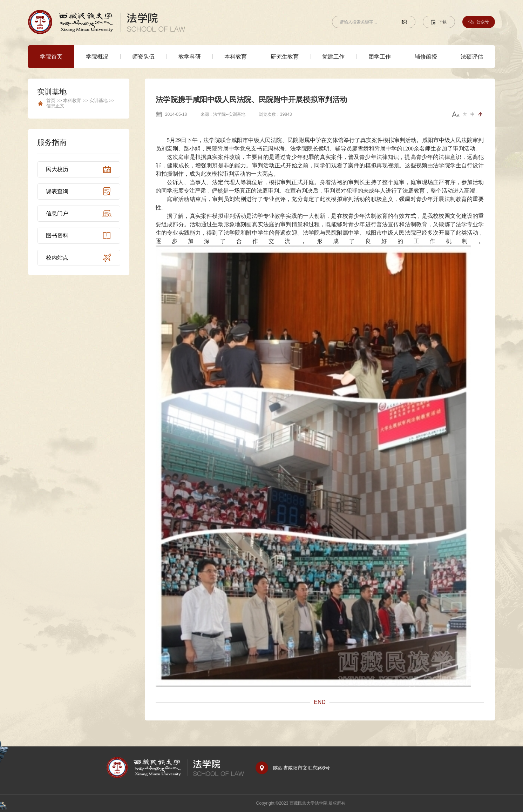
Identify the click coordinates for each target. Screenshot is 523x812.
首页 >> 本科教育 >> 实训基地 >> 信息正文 (80, 103)
